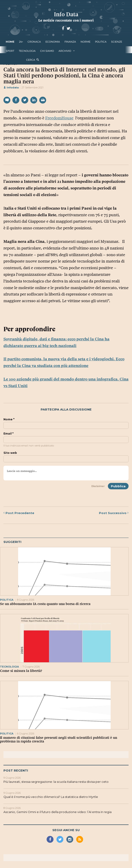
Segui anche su (66, 830)
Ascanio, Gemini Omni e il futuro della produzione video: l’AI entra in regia (58, 812)
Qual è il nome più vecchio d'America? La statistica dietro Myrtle (51, 797)
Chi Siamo (47, 51)
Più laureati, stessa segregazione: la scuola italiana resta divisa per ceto (56, 782)
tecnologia (27, 51)
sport (10, 51)
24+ (21, 42)
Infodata (11, 88)
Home (10, 42)
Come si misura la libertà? (21, 671)
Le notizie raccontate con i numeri (66, 20)
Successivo (114, 513)
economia (53, 42)
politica (101, 42)
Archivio (65, 51)
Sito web (10, 453)
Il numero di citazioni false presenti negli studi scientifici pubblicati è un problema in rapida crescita (59, 739)
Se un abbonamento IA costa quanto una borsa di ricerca (45, 604)
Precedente (19, 513)
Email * (8, 434)
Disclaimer (98, 486)
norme (86, 42)
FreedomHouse (59, 118)
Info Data (66, 14)
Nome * (9, 419)
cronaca (34, 42)
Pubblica (118, 486)
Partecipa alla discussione (66, 409)
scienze (117, 42)
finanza (70, 42)
